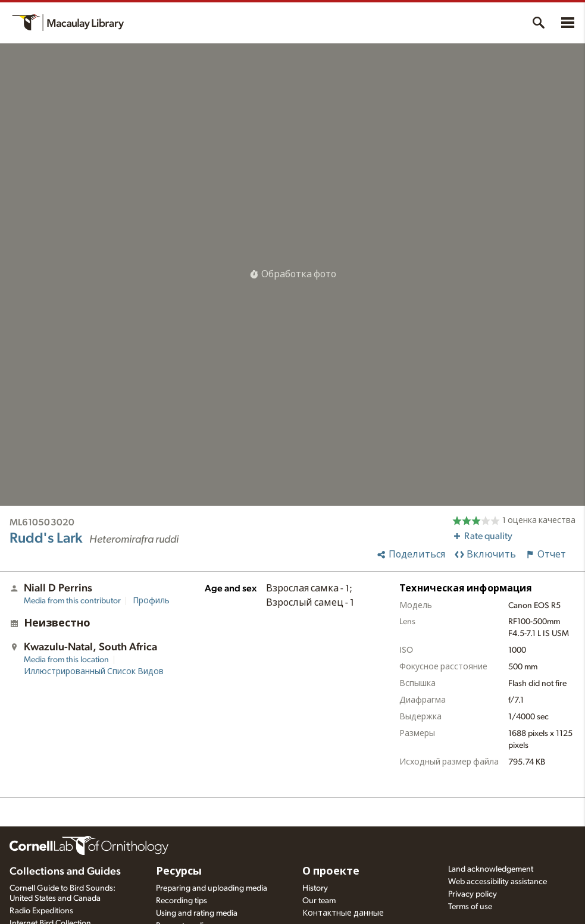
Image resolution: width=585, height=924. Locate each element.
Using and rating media (197, 913)
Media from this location (66, 660)
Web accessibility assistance (498, 882)
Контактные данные (343, 913)
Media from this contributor (72, 601)
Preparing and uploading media (212, 888)
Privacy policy (473, 894)
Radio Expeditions (41, 911)
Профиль (151, 601)
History (315, 888)
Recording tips (182, 901)
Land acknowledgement (491, 869)
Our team (319, 901)
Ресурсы (179, 872)
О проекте (331, 872)
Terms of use (470, 907)
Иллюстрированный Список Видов (94, 672)
